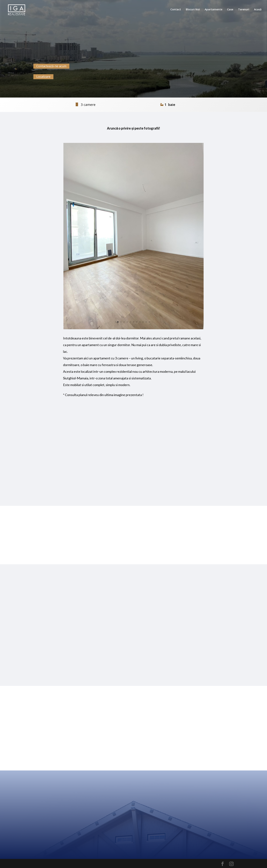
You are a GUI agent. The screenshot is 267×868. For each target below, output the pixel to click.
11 (149, 322)
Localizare (43, 77)
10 (146, 322)
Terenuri (244, 10)
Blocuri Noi (193, 10)
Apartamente (214, 10)
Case (230, 10)
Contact (176, 10)
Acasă (258, 10)
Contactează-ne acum (51, 66)
